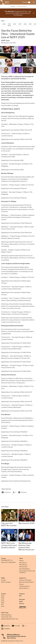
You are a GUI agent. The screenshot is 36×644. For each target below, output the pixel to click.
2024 (3, 598)
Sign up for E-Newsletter (8, 562)
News (3, 21)
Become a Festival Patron (27, 582)
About (21, 558)
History (21, 561)
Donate (21, 584)
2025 (3, 596)
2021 (2, 604)
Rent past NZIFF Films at (22, 601)
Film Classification (24, 569)
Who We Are (23, 563)
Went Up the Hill (27, 380)
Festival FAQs (23, 567)
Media (3, 578)
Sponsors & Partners (25, 580)
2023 (3, 600)
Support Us (23, 578)
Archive (3, 594)
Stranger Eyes (6, 469)
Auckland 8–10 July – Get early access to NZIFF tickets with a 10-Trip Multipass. (18, 13)
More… (3, 606)
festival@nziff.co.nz (7, 560)
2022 (3, 602)
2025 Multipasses (6, 615)
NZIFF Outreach (6, 582)
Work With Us (23, 565)
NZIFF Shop (5, 613)
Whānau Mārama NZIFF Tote (10, 619)
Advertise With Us (24, 586)
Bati (33, 147)
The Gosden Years (7, 617)
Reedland (29, 418)
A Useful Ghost (6, 334)
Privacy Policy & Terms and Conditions (27, 572)
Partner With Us (24, 588)
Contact (4, 558)
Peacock (4, 179)
